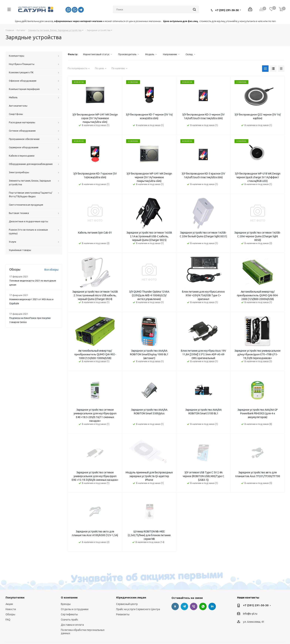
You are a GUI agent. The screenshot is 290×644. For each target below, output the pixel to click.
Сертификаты (69, 596)
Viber (194, 588)
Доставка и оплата (72, 607)
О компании (69, 580)
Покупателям (15, 580)
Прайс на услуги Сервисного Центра (138, 591)
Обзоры (10, 596)
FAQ (8, 602)
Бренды (66, 586)
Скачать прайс (70, 602)
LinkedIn (212, 588)
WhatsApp (203, 588)
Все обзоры (51, 270)
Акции (9, 586)
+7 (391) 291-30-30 (227, 10)
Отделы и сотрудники (75, 591)
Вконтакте (175, 588)
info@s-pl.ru (250, 596)
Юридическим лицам (131, 580)
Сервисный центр (127, 586)
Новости (11, 591)
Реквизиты (123, 596)
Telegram (184, 588)
